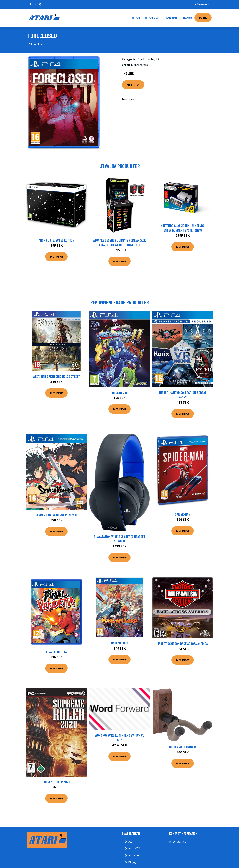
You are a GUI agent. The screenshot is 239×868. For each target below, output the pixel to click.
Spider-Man (183, 514)
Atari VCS (152, 18)
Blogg (187, 18)
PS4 (158, 59)
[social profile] (40, 4)
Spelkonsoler (146, 59)
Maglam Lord (120, 643)
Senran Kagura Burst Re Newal (56, 515)
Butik (203, 18)
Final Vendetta (56, 652)
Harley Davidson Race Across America (183, 643)
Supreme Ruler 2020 (56, 782)
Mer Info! (133, 85)
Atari (136, 18)
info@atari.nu (202, 4)
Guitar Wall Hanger (183, 747)
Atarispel (171, 18)
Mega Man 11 (119, 393)
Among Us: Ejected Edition (56, 240)
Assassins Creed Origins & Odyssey (57, 376)
